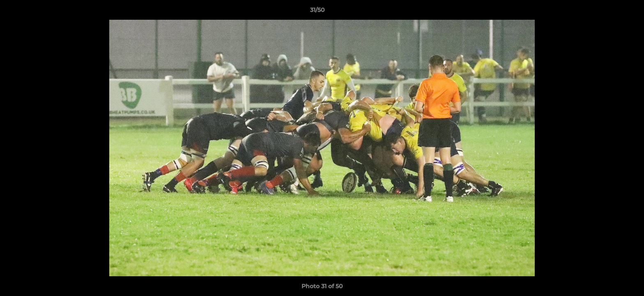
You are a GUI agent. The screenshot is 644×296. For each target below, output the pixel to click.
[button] (609, 12)
